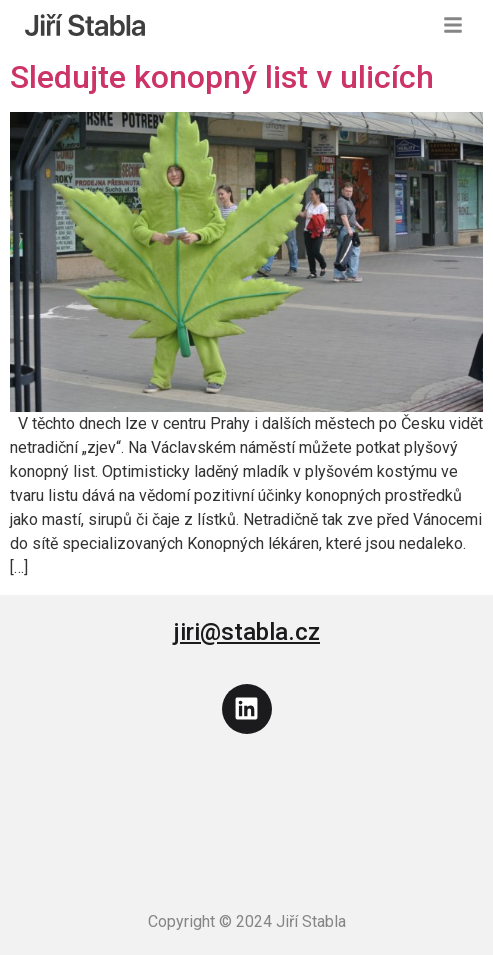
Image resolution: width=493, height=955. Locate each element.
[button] (453, 25)
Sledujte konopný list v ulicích (222, 77)
